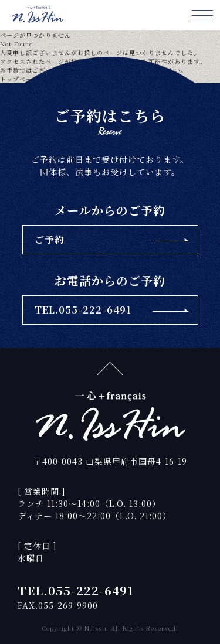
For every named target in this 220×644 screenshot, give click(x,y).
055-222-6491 (91, 590)
